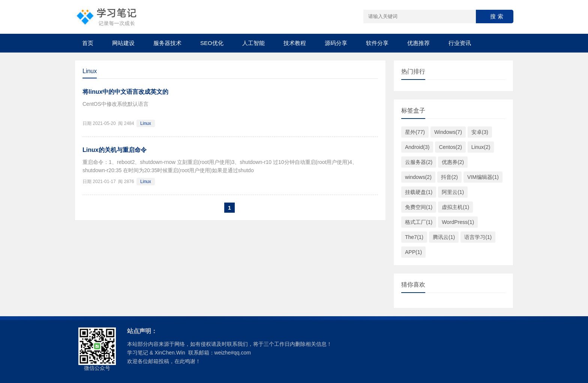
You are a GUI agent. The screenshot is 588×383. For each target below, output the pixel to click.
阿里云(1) (453, 192)
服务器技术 (167, 43)
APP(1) (413, 252)
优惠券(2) (453, 162)
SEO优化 (212, 43)
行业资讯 (460, 43)
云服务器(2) (419, 162)
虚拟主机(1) (455, 207)
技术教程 (295, 43)
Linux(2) (481, 147)
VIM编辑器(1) (483, 177)
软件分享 (377, 43)
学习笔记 (138, 353)
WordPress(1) (458, 222)
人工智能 (253, 43)
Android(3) (417, 147)
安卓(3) (480, 132)
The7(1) (414, 237)
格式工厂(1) (419, 222)
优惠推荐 (418, 43)
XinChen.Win (170, 353)
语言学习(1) (478, 237)
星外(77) (415, 132)
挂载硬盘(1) (419, 192)
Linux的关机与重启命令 (115, 150)
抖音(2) (449, 177)
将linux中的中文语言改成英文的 (125, 92)
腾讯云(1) (444, 237)
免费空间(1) (419, 207)
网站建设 (123, 43)
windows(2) (418, 177)
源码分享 (336, 43)
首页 (88, 43)
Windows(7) (448, 132)
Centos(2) (450, 147)
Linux (146, 123)
